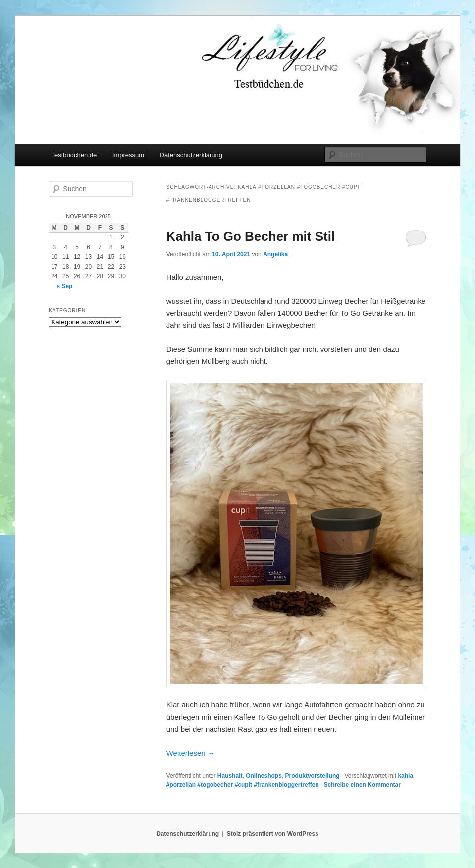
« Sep (64, 286)
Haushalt (230, 776)
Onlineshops (264, 776)
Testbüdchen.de (74, 155)
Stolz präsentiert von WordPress (273, 834)
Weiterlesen (191, 753)
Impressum (128, 155)
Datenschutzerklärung (191, 155)
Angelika (275, 254)
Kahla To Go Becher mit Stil (251, 236)
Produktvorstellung (313, 776)
